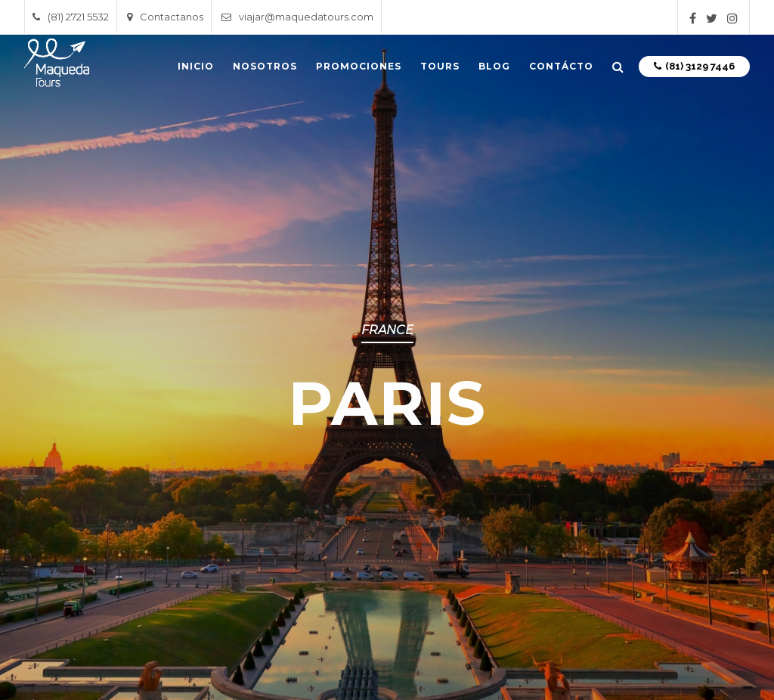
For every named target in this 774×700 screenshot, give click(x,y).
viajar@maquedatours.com (297, 17)
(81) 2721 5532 (71, 17)
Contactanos (165, 17)
